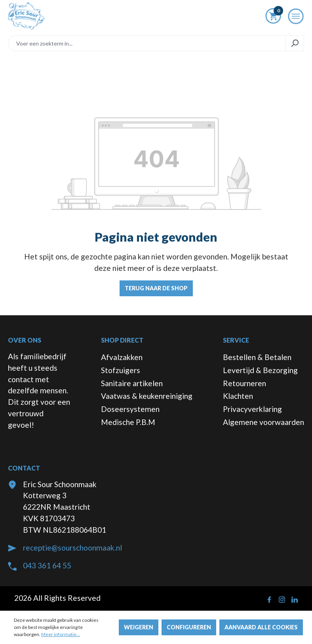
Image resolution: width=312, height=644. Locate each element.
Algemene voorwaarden (263, 422)
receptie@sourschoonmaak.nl (72, 548)
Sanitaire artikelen (132, 383)
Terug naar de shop (156, 288)
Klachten (238, 396)
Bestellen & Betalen (257, 357)
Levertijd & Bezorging (260, 370)
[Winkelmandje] (273, 17)
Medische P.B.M (128, 422)
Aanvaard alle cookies (261, 627)
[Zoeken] (295, 43)
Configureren (189, 627)
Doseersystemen (130, 409)
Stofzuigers (121, 370)
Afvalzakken (122, 357)
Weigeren (139, 627)
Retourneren (244, 383)
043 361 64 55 (47, 565)
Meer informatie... (61, 634)
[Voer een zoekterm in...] (147, 43)
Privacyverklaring (252, 409)
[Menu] (296, 19)
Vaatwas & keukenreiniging (147, 396)
